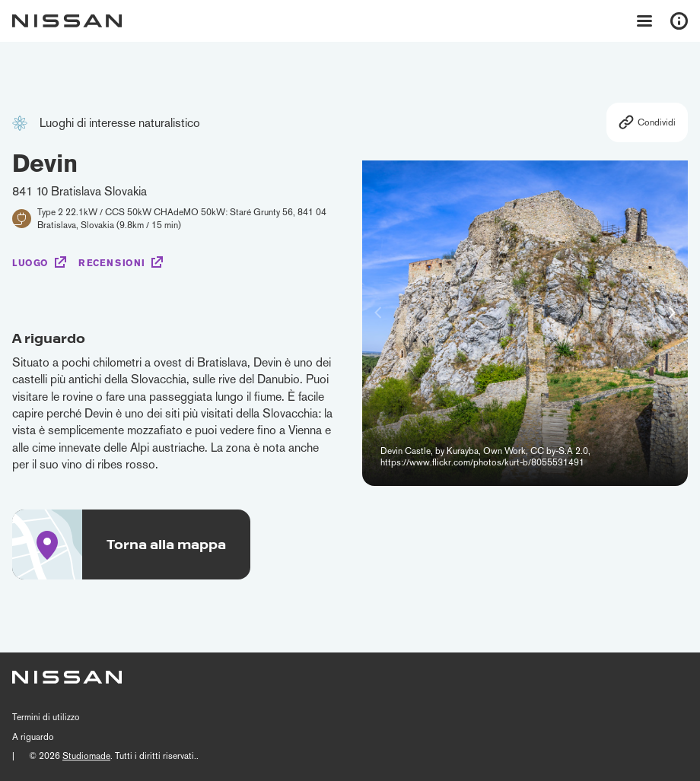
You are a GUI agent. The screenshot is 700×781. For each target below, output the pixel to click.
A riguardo (33, 737)
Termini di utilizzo (46, 717)
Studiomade (86, 756)
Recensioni (112, 263)
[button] (672, 313)
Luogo (30, 263)
